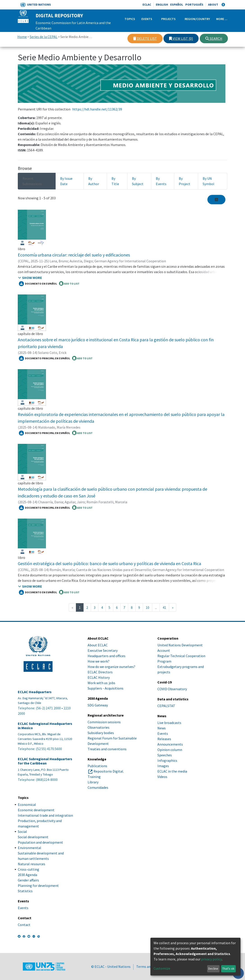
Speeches (165, 755)
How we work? (99, 661)
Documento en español (38, 284)
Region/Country (197, 19)
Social (22, 832)
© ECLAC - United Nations (111, 967)
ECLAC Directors (100, 672)
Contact (24, 925)
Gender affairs (28, 880)
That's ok (228, 969)
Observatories (99, 727)
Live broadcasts (169, 723)
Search (214, 38)
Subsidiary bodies (101, 733)
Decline (213, 969)
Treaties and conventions (107, 749)
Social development (33, 837)
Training (94, 777)
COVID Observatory (172, 689)
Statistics (25, 891)
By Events (161, 181)
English (162, 4)
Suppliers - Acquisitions (105, 688)
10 (147, 607)
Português (194, 4)
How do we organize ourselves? (111, 667)
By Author (94, 181)
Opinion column (170, 750)
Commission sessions (104, 722)
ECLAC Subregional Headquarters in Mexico (45, 726)
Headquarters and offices (107, 656)
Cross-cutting (28, 869)
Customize (162, 968)
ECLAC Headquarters (35, 692)
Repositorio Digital (108, 771)
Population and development (40, 842)
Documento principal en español (44, 358)
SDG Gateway (98, 705)
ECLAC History (99, 677)
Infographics (167, 760)
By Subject (138, 181)
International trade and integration (45, 815)
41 (164, 607)
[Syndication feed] (216, 200)
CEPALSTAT (166, 706)
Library (93, 782)
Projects (168, 19)
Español (177, 4)
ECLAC (147, 4)
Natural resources (32, 864)
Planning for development (38, 886)
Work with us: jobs (101, 683)
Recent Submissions (32, 181)
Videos (162, 777)
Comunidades (98, 787)
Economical (27, 805)
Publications (97, 766)
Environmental (29, 848)
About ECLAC (98, 645)
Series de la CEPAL (44, 37)
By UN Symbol (209, 181)
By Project (185, 181)
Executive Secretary (103, 650)
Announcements (170, 744)
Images (163, 766)
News (162, 728)
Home (22, 37)
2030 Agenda (27, 875)
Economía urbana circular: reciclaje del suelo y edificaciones (74, 255)
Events (147, 19)
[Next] (173, 607)
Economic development (36, 810)
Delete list (145, 38)
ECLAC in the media (172, 771)
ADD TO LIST (69, 283)
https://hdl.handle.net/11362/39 (97, 109)
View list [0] (181, 38)
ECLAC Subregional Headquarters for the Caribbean (45, 761)
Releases (164, 739)
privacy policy (211, 959)
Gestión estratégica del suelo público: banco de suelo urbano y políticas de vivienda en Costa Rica (109, 563)
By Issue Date (66, 181)
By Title (115, 181)
